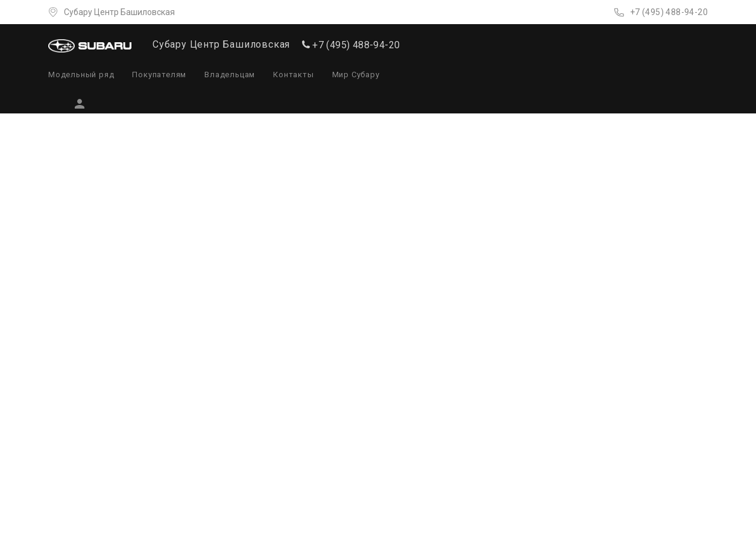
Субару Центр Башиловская (119, 12)
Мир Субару (356, 75)
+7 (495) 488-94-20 (669, 12)
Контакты (293, 75)
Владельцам (230, 75)
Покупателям (159, 75)
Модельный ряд (81, 75)
